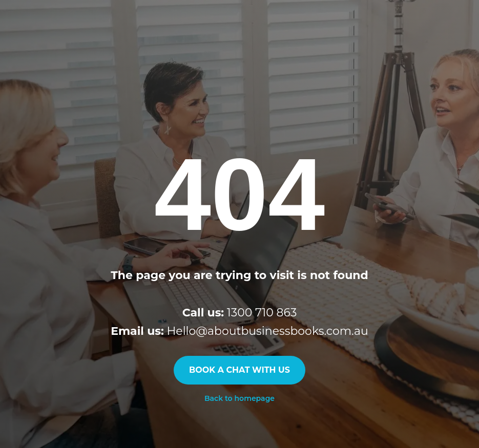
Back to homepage (239, 398)
